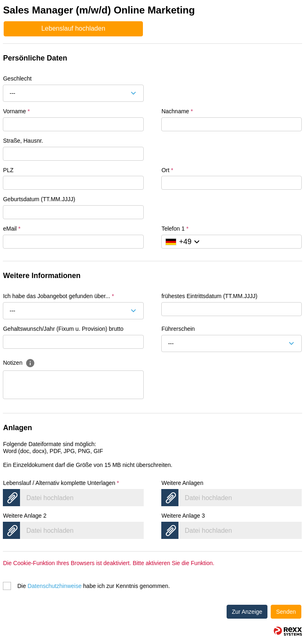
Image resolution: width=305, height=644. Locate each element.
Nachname (177, 111)
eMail (12, 229)
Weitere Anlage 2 (24, 516)
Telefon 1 (175, 229)
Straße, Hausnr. (23, 141)
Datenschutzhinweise (54, 586)
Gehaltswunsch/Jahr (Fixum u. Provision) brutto (63, 329)
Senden (286, 612)
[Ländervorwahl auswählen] (183, 242)
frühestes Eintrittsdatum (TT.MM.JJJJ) (209, 296)
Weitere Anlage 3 (183, 516)
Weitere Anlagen (182, 483)
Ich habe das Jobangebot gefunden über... (58, 296)
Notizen (19, 363)
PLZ (8, 170)
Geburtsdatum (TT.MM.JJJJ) (39, 199)
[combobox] (73, 93)
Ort (167, 170)
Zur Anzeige (247, 612)
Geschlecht (17, 79)
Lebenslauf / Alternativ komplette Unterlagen (61, 483)
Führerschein (178, 329)
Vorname (16, 111)
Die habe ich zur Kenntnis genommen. (94, 586)
